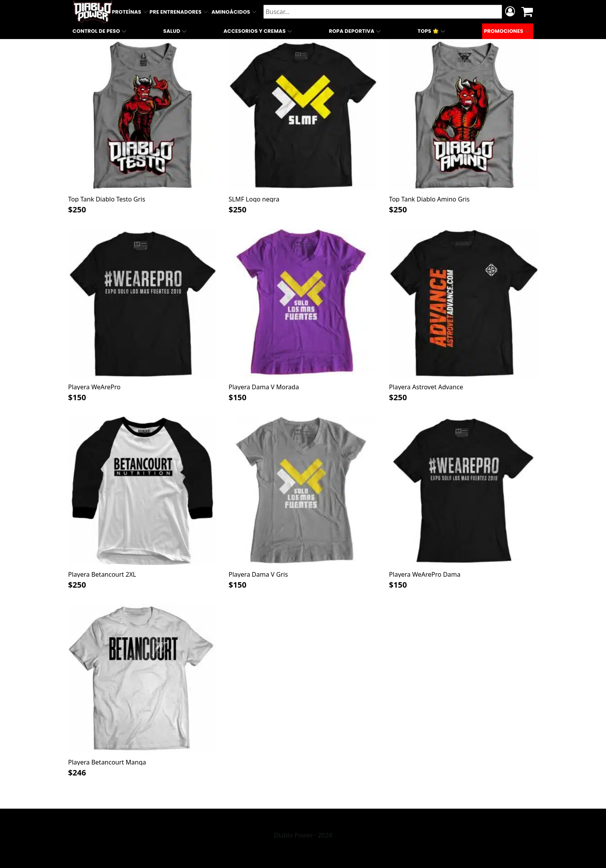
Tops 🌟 (433, 31)
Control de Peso (101, 31)
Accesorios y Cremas (259, 31)
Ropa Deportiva (356, 31)
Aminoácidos (235, 12)
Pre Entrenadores (180, 12)
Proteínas (131, 12)
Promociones (508, 31)
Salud (176, 31)
